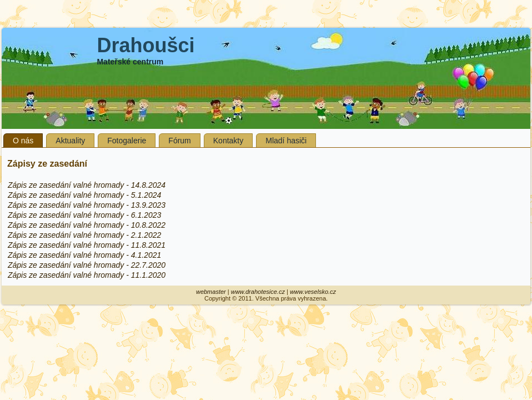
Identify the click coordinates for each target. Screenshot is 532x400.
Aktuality (70, 141)
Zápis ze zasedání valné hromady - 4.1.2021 (84, 255)
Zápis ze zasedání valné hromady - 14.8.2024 (87, 185)
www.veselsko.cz (313, 292)
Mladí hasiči (286, 141)
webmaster (211, 292)
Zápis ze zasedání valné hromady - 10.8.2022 (87, 225)
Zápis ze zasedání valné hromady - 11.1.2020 (87, 275)
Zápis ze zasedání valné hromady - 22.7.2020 (87, 265)
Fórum (179, 141)
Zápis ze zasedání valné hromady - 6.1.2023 (84, 215)
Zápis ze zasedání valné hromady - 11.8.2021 (87, 245)
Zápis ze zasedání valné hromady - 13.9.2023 (87, 205)
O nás (23, 141)
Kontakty (228, 141)
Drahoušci (145, 45)
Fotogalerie (127, 141)
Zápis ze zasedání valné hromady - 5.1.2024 (84, 195)
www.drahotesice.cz (258, 292)
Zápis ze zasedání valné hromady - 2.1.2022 (84, 235)
